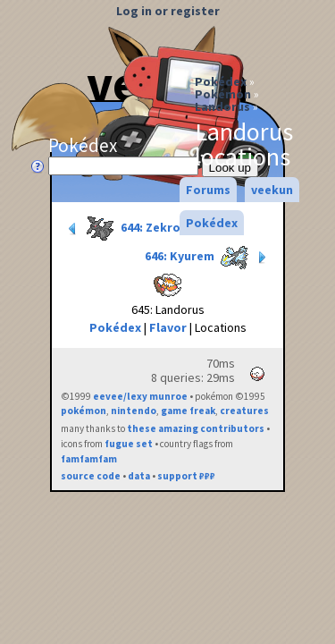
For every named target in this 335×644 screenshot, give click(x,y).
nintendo (134, 411)
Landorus (222, 106)
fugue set (129, 444)
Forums (208, 190)
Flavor (168, 327)
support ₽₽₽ (186, 476)
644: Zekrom (128, 229)
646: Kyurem (207, 258)
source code (91, 476)
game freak (188, 411)
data (139, 476)
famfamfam (89, 459)
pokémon (84, 411)
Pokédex (221, 81)
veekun (272, 190)
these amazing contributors (196, 428)
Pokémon (223, 94)
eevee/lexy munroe (140, 396)
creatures (244, 411)
